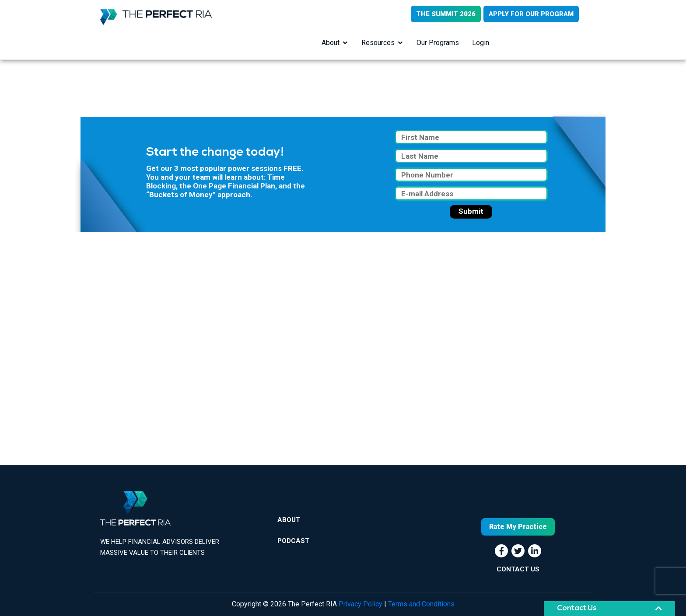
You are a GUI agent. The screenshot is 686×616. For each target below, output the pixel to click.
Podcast (293, 541)
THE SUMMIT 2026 (446, 14)
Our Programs (438, 43)
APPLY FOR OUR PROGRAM (531, 14)
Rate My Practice (518, 527)
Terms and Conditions (421, 604)
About (331, 43)
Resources (378, 43)
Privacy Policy (360, 604)
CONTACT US (518, 569)
